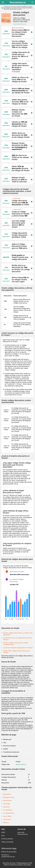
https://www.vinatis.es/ (20, 24)
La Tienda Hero (9, 813)
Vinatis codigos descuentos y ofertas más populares (18, 634)
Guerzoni (6, 807)
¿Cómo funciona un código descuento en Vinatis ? (18, 639)
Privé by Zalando (7, 839)
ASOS (3, 832)
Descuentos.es (18, 2)
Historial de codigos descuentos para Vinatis (16, 652)
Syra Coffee (7, 816)
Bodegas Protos (9, 797)
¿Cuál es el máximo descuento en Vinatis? (18, 648)
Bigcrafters (7, 794)
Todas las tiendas (7, 842)
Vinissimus (7, 819)
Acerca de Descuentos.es (23, 833)
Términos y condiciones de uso (8, 856)
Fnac (3, 836)
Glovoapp (7, 804)
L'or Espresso (8, 810)
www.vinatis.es (21, 764)
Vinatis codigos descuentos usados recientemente (16, 644)
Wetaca (6, 823)
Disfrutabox (7, 801)
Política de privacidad (9, 852)
